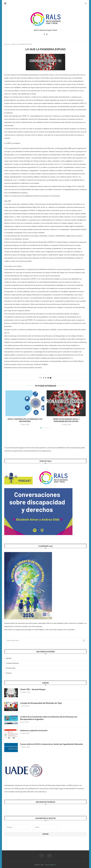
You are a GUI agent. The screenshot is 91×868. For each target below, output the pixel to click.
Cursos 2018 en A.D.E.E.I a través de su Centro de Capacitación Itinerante (51, 744)
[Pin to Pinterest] (48, 378)
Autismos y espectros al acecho (34, 730)
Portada (7, 44)
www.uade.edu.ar (40, 792)
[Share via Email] (51, 378)
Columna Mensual (12, 663)
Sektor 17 (53, 865)
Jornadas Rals (11, 668)
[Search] (86, 3)
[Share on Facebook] (44, 378)
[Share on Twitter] (46, 378)
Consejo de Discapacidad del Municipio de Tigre (41, 703)
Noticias (9, 673)
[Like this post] (41, 378)
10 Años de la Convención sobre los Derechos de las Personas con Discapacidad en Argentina (49, 718)
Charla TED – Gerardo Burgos (33, 689)
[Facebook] (44, 35)
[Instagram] (47, 35)
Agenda (9, 658)
